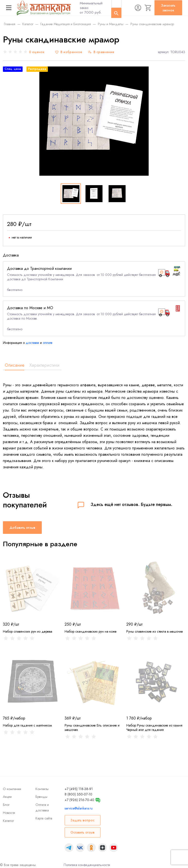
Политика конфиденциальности (87, 865)
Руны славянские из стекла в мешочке (155, 631)
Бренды (41, 797)
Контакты (42, 789)
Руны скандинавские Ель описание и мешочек (92, 727)
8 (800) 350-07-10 (78, 794)
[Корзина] (148, 8)
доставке (32, 343)
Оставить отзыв (82, 832)
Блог (6, 805)
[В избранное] (68, 52)
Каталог (8, 821)
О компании (12, 789)
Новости (9, 813)
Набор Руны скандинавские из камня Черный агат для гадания (154, 727)
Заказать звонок (168, 8)
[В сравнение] (101, 52)
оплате (48, 343)
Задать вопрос (82, 820)
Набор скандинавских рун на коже (91, 631)
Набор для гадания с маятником (27, 725)
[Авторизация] (138, 8)
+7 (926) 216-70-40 (79, 800)
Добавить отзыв (22, 528)
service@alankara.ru (79, 808)
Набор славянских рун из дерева (28, 631)
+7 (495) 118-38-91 (79, 789)
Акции (7, 797)
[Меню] (9, 8)
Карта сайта (44, 818)
